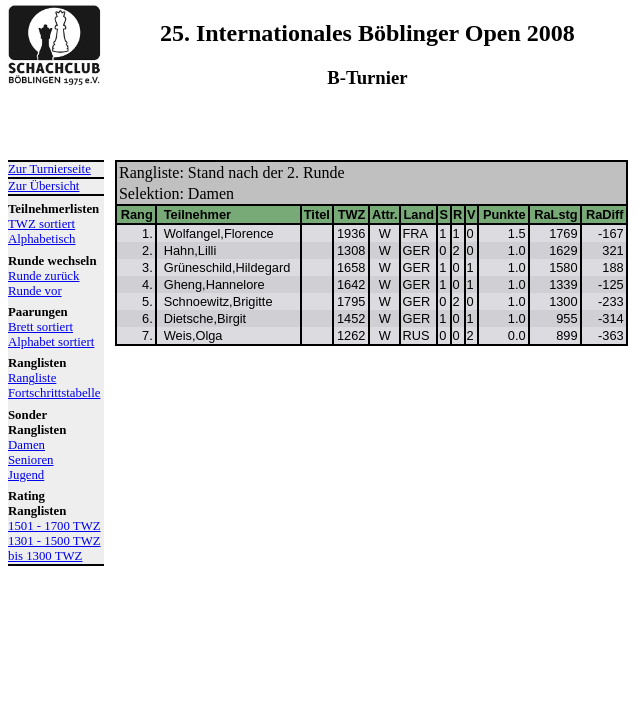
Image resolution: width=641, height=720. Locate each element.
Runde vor (35, 291)
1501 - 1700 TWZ (54, 526)
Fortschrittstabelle (54, 393)
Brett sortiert (40, 327)
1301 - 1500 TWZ (54, 541)
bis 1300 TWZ (45, 556)
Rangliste (32, 378)
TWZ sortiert (41, 224)
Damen (26, 445)
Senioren (31, 460)
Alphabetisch (42, 239)
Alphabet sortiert (51, 342)
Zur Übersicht (43, 186)
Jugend (26, 475)
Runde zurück (43, 276)
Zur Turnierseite (49, 169)
